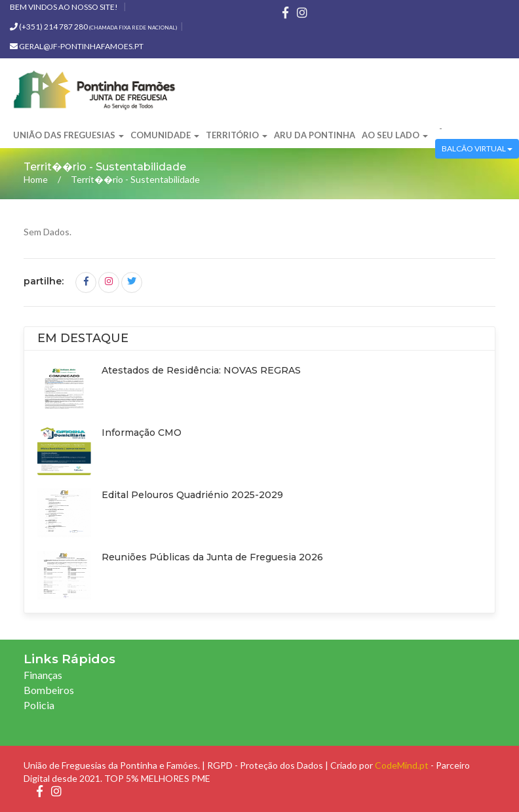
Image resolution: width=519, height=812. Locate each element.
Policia (39, 705)
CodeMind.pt (402, 765)
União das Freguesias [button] (68, 135)
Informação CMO (142, 433)
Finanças (43, 675)
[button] (435, 129)
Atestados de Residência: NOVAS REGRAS (201, 370)
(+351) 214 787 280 (93, 27)
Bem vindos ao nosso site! (64, 7)
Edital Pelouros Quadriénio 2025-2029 (192, 495)
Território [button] (237, 135)
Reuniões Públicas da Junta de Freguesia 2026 (212, 557)
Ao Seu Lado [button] (395, 135)
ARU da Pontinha (315, 135)
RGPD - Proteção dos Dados (265, 765)
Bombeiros (49, 690)
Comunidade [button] (165, 135)
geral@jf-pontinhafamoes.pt (77, 46)
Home (36, 179)
